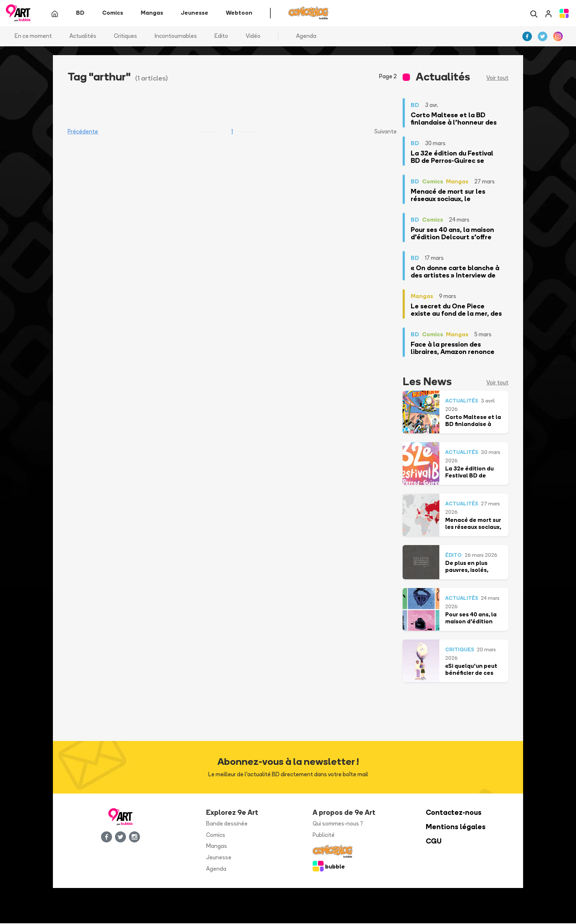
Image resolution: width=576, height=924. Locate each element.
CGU (434, 841)
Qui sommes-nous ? (338, 824)
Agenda (306, 37)
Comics (216, 835)
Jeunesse (219, 858)
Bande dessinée (227, 824)
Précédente (83, 132)
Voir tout (497, 78)
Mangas (217, 847)
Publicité (324, 835)
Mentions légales (456, 828)
